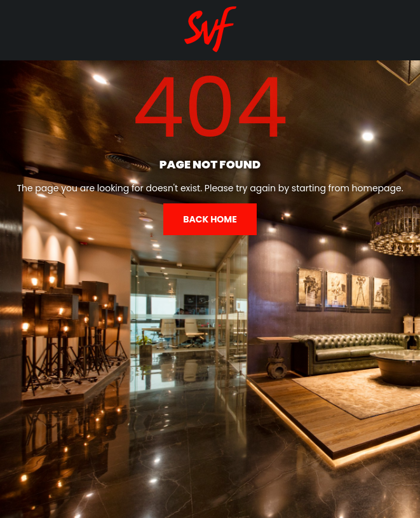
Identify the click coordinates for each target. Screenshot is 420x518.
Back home (210, 219)
